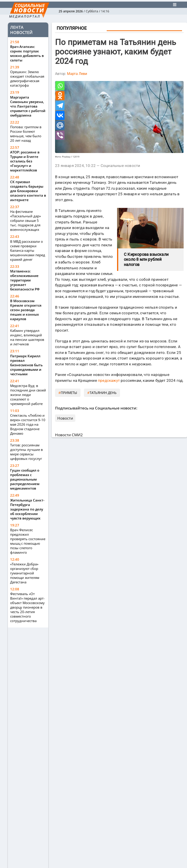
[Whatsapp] (60, 86)
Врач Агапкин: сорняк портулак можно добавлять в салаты (27, 53)
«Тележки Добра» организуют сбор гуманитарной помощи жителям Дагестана (25, 573)
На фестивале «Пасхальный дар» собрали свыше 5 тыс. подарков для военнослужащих (25, 220)
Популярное (72, 28)
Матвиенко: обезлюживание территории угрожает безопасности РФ (25, 280)
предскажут (109, 380)
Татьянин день (103, 393)
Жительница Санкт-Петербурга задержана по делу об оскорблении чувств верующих (27, 509)
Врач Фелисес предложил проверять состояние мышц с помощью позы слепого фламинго (28, 541)
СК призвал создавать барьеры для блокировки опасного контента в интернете (28, 191)
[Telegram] (60, 106)
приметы (69, 393)
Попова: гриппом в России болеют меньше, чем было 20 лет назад (26, 134)
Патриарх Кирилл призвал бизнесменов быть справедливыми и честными (26, 365)
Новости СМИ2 (69, 435)
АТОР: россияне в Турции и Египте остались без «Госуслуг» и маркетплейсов (25, 161)
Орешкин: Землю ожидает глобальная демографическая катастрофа (27, 79)
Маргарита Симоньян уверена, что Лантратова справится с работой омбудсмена (28, 106)
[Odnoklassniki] (60, 96)
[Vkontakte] (60, 115)
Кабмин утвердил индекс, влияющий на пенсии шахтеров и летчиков (27, 337)
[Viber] (60, 135)
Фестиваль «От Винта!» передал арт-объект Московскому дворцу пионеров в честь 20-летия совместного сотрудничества (27, 607)
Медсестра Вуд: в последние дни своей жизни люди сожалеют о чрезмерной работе (28, 395)
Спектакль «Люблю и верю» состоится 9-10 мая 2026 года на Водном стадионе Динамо (28, 424)
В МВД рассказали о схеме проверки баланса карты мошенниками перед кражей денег (28, 250)
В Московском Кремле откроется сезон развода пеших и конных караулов (26, 310)
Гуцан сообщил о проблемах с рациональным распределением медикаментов (25, 479)
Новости (65, 418)
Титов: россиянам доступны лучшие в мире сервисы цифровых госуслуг (27, 452)
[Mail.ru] (60, 125)
